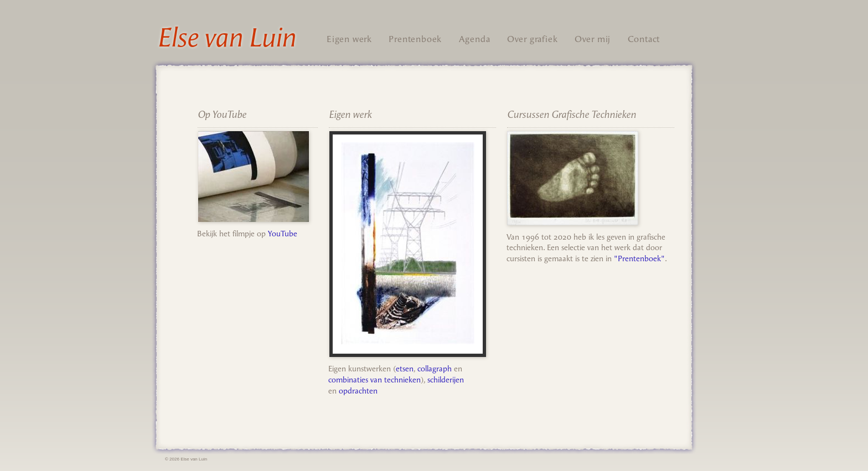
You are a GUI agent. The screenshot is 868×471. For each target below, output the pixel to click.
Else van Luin (226, 38)
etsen (405, 369)
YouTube (283, 234)
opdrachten (358, 391)
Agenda (475, 39)
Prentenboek (415, 39)
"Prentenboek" (639, 259)
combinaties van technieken (374, 380)
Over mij (593, 39)
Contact (644, 39)
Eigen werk (349, 39)
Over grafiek (533, 39)
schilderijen (446, 380)
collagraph (435, 369)
